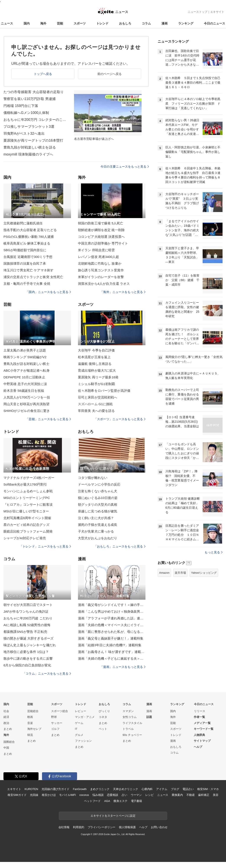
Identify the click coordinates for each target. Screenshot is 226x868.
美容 (216, 795)
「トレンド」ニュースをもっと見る (45, 546)
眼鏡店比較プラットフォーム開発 (28, 531)
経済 (6, 717)
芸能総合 (33, 711)
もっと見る (214, 552)
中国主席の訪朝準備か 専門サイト (103, 243)
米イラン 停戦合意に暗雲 (96, 250)
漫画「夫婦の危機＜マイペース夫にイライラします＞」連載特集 (112, 625)
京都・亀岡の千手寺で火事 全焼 (27, 284)
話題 (149, 717)
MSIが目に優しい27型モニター (26, 511)
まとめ (8, 729)
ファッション (83, 741)
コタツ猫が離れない (93, 478)
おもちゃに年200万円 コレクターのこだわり (36, 120)
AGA (107, 801)
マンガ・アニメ (85, 717)
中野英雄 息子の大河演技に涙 (25, 384)
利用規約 (78, 827)
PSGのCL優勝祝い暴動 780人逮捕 (29, 237)
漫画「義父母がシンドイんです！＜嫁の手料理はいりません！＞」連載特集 (112, 605)
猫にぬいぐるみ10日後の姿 (98, 498)
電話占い (188, 789)
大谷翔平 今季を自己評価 (96, 350)
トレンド (102, 23)
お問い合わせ (159, 827)
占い (124, 795)
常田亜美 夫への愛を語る (96, 411)
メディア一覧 (202, 723)
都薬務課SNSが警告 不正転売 (25, 632)
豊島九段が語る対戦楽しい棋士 (26, 364)
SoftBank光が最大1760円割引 (25, 484)
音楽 (30, 723)
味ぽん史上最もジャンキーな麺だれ (30, 645)
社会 (6, 711)
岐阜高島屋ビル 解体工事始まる (27, 243)
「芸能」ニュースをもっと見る (48, 419)
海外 (43, 23)
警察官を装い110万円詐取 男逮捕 (30, 99)
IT (76, 729)
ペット (103, 729)
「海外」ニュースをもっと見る (123, 292)
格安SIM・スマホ (208, 789)
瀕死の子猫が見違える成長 (98, 525)
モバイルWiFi (67, 795)
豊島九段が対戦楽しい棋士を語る (30, 147)
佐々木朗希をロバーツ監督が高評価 (104, 391)
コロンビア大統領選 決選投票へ (101, 237)
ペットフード (92, 801)
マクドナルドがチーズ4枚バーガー (29, 478)
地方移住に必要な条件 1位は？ (26, 652)
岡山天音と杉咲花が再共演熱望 (26, 404)
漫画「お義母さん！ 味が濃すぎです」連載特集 (112, 652)
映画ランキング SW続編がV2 (25, 357)
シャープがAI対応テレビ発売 (25, 538)
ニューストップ (198, 12)
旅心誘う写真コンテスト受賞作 (101, 270)
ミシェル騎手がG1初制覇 (96, 384)
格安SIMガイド (17, 795)
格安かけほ (49, 795)
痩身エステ (120, 801)
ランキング (186, 23)
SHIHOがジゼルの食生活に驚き (27, 411)
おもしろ (125, 23)
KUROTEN (31, 789)
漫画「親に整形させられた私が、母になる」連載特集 (112, 632)
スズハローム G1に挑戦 (95, 404)
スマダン (128, 711)
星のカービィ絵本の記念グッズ (26, 525)
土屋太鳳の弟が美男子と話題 (25, 350)
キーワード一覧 (204, 729)
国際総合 (9, 742)
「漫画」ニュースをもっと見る (123, 667)
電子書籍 (136, 801)
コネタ (103, 717)
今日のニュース (215, 23)
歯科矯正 (204, 795)
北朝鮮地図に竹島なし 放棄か (100, 263)
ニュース (7, 23)
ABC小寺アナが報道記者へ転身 (27, 370)
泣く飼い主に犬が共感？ (96, 518)
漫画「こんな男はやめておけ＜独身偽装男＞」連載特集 (112, 611)
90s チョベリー (132, 735)
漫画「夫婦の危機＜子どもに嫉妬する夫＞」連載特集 (112, 658)
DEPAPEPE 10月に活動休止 (24, 377)
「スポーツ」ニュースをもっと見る (120, 419)
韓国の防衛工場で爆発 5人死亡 (101, 223)
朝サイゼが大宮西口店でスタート (28, 605)
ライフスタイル (132, 723)
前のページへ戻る (110, 74)
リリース (200, 711)
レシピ (149, 795)
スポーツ (80, 23)
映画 (30, 717)
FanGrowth (80, 789)
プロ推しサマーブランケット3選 (29, 127)
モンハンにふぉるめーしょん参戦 (28, 491)
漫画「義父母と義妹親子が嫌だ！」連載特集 (111, 638)
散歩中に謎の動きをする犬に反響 (28, 658)
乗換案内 (177, 795)
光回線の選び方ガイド (56, 789)
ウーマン (136, 795)
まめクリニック (100, 789)
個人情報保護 (127, 827)
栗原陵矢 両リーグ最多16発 (98, 377)
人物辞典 (199, 735)
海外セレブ (34, 729)
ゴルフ (55, 729)
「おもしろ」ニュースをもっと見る (120, 546)
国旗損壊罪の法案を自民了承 (25, 263)
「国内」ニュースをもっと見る (48, 292)
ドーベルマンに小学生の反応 (99, 484)
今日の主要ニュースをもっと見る (125, 167)
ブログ (175, 789)
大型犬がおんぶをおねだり (98, 538)
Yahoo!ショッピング (204, 573)
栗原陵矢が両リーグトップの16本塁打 (33, 140)
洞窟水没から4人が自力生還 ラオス (104, 284)
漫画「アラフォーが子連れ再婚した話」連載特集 (112, 618)
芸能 (60, 23)
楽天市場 (180, 573)
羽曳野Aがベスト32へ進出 (24, 134)
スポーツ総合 (60, 711)
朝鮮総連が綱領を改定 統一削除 (101, 230)
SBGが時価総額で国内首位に (25, 250)
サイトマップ (202, 741)
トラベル (128, 729)
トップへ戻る (43, 74)
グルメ (79, 735)
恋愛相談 (112, 795)
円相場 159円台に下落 (21, 106)
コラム (146, 23)
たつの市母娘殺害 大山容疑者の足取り (34, 92)
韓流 (30, 735)
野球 (54, 717)
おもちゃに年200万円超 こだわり (28, 618)
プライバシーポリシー (102, 827)
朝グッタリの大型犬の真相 (98, 504)
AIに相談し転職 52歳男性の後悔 (27, 625)
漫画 (165, 23)
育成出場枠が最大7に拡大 (97, 370)
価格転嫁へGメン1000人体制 (26, 113)
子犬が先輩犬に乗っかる (96, 531)
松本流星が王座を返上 (94, 357)
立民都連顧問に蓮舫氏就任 (23, 223)
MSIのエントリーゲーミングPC (27, 498)
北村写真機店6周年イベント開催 (27, 518)
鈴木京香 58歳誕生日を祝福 (24, 391)
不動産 (191, 795)
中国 (6, 748)
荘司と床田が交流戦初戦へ (98, 397)
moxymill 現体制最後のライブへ (28, 154)
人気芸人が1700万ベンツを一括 (27, 397)
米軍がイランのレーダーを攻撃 (101, 277)
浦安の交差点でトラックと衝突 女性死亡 (33, 277)
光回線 (34, 795)
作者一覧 (199, 717)
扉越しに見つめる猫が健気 (98, 511)
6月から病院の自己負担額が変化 (27, 665)
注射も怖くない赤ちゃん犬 (98, 491)
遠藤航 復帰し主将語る (95, 364)
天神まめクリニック (126, 789)
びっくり (104, 711)
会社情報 (64, 827)
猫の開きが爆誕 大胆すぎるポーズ (28, 638)
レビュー (81, 711)
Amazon (164, 573)
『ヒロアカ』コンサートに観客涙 (28, 504)
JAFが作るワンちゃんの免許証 (26, 611)
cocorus (84, 795)
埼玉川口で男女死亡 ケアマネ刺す (28, 270)
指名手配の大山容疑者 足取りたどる (30, 230)
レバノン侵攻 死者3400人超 (98, 257)
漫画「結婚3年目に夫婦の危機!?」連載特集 (110, 645)
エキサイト (217, 12)
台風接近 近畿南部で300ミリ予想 (28, 257)
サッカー (57, 723)
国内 (27, 23)
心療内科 (147, 789)
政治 (6, 723)
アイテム (162, 789)
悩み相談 (98, 795)
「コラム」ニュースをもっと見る (47, 674)
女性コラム (130, 717)
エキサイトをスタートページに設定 (113, 816)
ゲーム (79, 723)
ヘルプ (198, 747)
